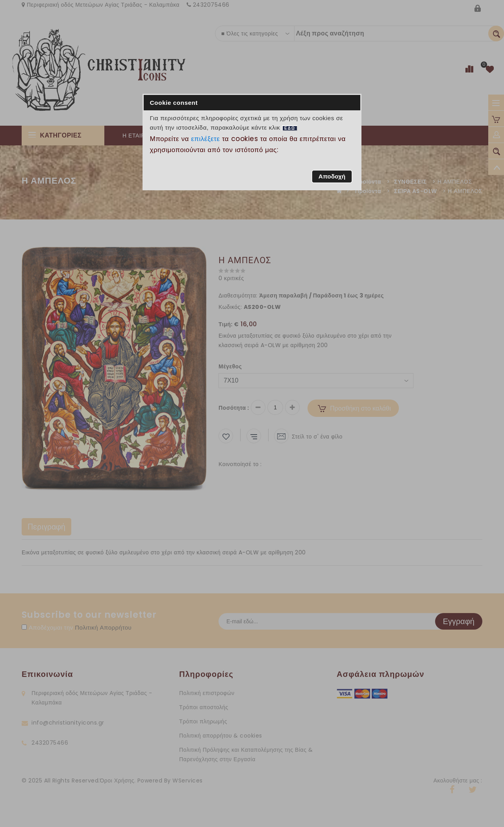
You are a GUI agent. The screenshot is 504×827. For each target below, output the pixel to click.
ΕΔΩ (290, 128)
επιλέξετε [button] (206, 139)
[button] (332, 177)
